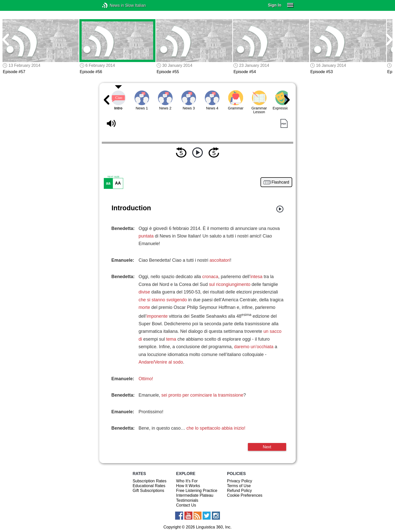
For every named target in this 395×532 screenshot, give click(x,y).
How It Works (188, 486)
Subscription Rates (149, 481)
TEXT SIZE (113, 177)
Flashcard (280, 182)
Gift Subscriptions (148, 491)
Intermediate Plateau (195, 495)
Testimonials (187, 500)
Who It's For (187, 481)
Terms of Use (239, 486)
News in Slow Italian (112, 5)
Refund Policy (239, 491)
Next (267, 447)
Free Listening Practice (197, 491)
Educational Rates (149, 486)
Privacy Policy (240, 481)
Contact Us (186, 505)
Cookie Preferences (245, 495)
